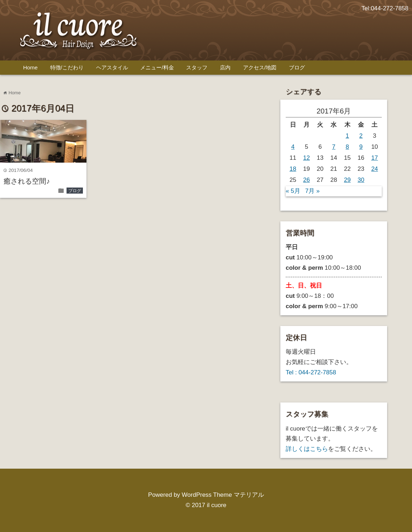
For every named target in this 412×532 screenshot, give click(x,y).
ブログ (297, 67)
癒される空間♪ (27, 181)
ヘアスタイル (112, 67)
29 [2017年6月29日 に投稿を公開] (347, 180)
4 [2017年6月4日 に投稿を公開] (293, 147)
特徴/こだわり (67, 67)
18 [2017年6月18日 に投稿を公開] (293, 169)
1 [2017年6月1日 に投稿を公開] (347, 136)
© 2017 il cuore (206, 505)
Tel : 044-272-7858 (311, 372)
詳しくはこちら (307, 449)
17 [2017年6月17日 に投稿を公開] (374, 158)
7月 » (313, 191)
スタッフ (197, 67)
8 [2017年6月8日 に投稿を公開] (347, 147)
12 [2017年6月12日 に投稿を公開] (307, 158)
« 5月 (293, 191)
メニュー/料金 (157, 67)
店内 (225, 67)
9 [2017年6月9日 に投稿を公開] (361, 147)
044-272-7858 (390, 8)
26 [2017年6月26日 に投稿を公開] (307, 180)
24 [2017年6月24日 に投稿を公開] (374, 169)
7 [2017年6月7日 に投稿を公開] (334, 147)
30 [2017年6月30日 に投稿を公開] (361, 180)
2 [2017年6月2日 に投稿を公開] (361, 136)
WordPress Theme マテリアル (223, 495)
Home (30, 67)
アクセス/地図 (260, 67)
